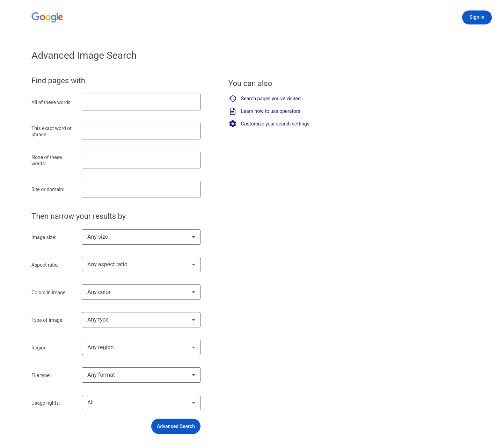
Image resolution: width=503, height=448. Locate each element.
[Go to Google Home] (48, 17)
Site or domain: (48, 189)
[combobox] (141, 237)
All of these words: (52, 102)
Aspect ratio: (45, 265)
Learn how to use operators (264, 111)
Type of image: (48, 320)
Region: (39, 348)
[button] (176, 426)
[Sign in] (477, 17)
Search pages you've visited (265, 99)
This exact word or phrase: (52, 131)
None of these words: (47, 160)
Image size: (44, 237)
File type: (41, 375)
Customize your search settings (269, 124)
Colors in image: (49, 292)
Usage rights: (46, 403)
